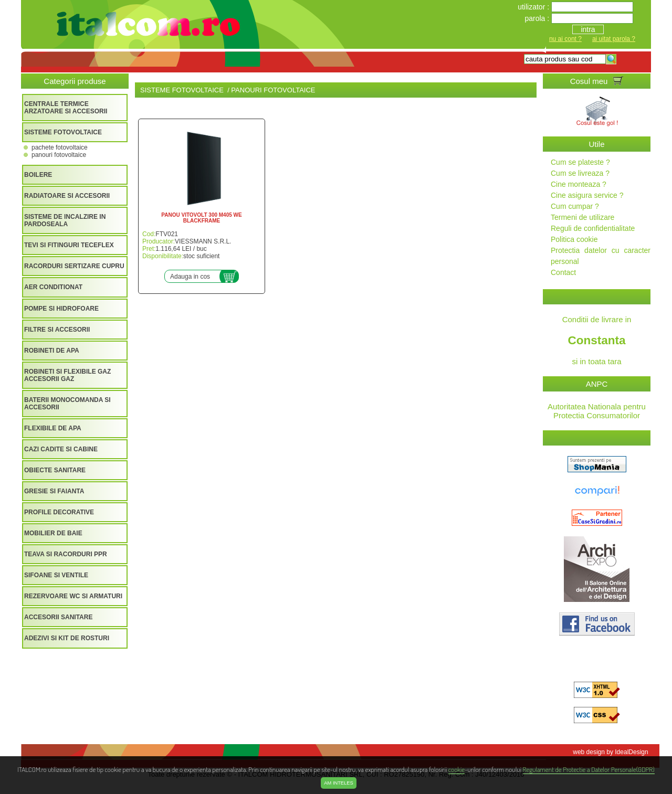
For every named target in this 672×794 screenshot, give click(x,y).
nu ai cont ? (565, 39)
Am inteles (338, 783)
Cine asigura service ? (587, 195)
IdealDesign (631, 752)
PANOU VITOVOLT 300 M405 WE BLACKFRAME (201, 218)
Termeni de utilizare (582, 217)
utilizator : (534, 7)
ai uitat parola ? (614, 39)
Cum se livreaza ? (580, 173)
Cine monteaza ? (579, 184)
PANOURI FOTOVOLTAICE (59, 155)
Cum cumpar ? (575, 206)
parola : (538, 18)
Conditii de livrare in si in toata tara (597, 340)
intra (588, 29)
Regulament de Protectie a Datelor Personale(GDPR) (589, 769)
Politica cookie (574, 239)
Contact (563, 272)
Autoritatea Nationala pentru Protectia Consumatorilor (597, 411)
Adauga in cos (190, 277)
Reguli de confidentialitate (593, 228)
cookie (456, 769)
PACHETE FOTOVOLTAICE (60, 147)
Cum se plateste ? (580, 162)
